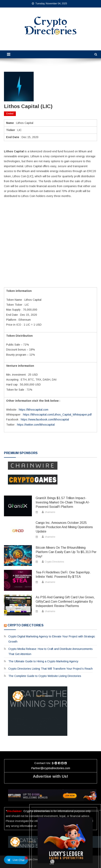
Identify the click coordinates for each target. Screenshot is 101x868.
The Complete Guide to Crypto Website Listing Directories (45, 676)
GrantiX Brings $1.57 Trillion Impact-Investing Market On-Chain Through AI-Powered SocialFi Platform (63, 502)
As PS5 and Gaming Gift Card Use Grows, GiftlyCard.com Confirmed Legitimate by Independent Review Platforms (65, 602)
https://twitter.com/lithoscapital (35, 425)
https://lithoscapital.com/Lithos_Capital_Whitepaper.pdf (57, 415)
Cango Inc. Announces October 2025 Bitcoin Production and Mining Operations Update (64, 527)
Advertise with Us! (50, 776)
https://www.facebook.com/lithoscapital (45, 419)
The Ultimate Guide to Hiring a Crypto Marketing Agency (43, 661)
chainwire (50, 512)
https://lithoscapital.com (34, 410)
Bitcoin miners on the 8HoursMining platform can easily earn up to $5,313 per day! (66, 552)
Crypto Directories (54, 562)
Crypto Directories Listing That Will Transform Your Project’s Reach (50, 669)
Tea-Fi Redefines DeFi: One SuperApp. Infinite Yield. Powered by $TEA (63, 574)
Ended (10, 114)
